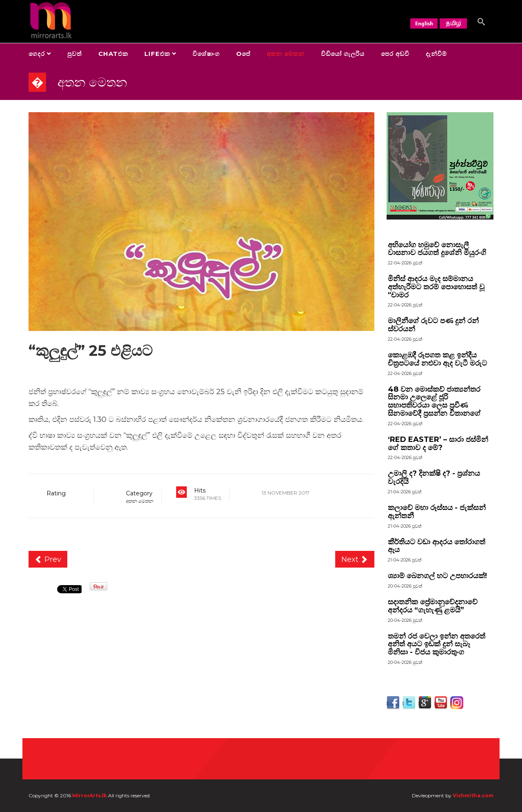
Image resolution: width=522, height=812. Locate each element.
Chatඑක (113, 54)
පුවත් (75, 54)
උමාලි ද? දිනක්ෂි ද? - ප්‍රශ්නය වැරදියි (434, 477)
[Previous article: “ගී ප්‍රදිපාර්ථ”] (48, 559)
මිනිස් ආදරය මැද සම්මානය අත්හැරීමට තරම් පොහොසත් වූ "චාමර (436, 287)
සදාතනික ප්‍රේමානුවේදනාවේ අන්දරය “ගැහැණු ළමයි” (433, 606)
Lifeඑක (157, 54)
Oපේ (243, 54)
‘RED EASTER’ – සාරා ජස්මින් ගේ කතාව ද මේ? (438, 444)
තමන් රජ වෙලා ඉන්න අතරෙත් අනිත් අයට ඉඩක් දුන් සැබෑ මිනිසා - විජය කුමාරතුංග (437, 644)
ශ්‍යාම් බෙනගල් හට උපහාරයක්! (437, 576)
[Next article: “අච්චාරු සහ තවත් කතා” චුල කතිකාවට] (355, 559)
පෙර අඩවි (395, 54)
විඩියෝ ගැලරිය (343, 54)
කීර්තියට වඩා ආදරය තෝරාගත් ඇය (437, 546)
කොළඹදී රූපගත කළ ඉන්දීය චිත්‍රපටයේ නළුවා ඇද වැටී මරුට (437, 359)
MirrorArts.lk (90, 795)
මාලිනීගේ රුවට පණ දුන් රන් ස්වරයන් (433, 325)
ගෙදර (37, 54)
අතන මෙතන (286, 54)
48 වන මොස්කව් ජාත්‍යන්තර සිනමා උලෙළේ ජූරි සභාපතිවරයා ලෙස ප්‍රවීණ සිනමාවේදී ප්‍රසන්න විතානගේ (434, 401)
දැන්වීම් (436, 54)
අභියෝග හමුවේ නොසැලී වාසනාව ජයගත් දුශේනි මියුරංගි (437, 249)
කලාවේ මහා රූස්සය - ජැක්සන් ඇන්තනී (437, 512)
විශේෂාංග (206, 54)
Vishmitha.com (473, 795)
